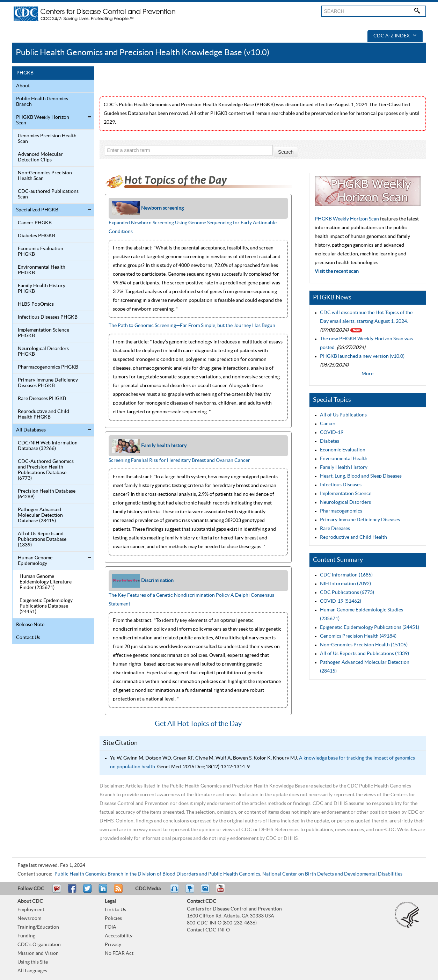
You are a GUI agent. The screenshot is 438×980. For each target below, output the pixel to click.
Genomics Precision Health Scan (47, 139)
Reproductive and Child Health (353, 537)
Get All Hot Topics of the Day (198, 724)
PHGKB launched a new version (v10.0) (362, 356)
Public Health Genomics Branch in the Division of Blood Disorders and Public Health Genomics (157, 874)
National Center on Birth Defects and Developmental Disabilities (332, 874)
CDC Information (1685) (346, 575)
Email (57, 892)
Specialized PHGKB (37, 210)
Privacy (113, 945)
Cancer (328, 424)
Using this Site (33, 962)
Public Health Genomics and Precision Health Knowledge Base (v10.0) (143, 53)
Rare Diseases (335, 529)
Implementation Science (346, 494)
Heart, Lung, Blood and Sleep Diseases (361, 476)
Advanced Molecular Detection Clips (40, 157)
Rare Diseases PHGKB (42, 399)
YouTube (224, 892)
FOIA (111, 927)
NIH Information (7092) (345, 584)
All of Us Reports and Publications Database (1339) (42, 539)
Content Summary (338, 560)
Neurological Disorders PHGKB (43, 351)
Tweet (88, 892)
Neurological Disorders (345, 502)
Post (102, 892)
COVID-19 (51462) (341, 601)
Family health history (164, 445)
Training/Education (38, 927)
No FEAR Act (119, 953)
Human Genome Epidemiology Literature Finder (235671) (46, 582)
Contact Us (28, 638)
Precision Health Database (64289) (47, 494)
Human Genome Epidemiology (35, 561)
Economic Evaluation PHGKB (41, 252)
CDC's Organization (39, 945)
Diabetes (330, 441)
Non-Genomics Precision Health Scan (45, 176)
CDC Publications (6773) (347, 593)
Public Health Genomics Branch (42, 102)
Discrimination (157, 580)
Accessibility (119, 936)
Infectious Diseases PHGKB (48, 317)
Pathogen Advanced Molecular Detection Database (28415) (40, 515)
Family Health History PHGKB (42, 289)
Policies (113, 919)
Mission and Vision (38, 953)
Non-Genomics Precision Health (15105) (364, 645)
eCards (207, 892)
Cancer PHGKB (35, 223)
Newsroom (29, 919)
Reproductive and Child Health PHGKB (43, 414)
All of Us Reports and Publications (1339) (364, 654)
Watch (191, 892)
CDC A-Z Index (395, 36)
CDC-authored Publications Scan (48, 194)
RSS (118, 892)
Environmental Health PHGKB (42, 270)
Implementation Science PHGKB (43, 333)
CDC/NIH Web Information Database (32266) (48, 446)
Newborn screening (162, 208)
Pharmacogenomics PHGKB (48, 367)
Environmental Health (344, 459)
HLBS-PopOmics (36, 304)
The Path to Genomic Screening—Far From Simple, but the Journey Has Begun (192, 326)
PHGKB (25, 73)
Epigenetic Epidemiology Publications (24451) (370, 627)
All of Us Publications (343, 415)
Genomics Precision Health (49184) (358, 636)
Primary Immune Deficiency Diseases (360, 520)
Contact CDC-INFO (208, 930)
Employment (31, 910)
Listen (175, 892)
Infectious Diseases (341, 485)
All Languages (32, 971)
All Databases (31, 430)
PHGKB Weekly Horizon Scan (43, 120)
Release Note (30, 625)
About (23, 86)
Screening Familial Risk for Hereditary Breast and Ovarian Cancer (179, 460)
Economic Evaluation (343, 450)
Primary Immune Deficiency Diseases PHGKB (48, 383)
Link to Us (115, 910)
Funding (26, 936)
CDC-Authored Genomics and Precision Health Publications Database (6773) (46, 470)
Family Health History (344, 467)
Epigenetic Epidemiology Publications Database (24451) (46, 606)
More (367, 374)
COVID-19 (332, 433)
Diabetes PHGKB (36, 236)
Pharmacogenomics (341, 511)
